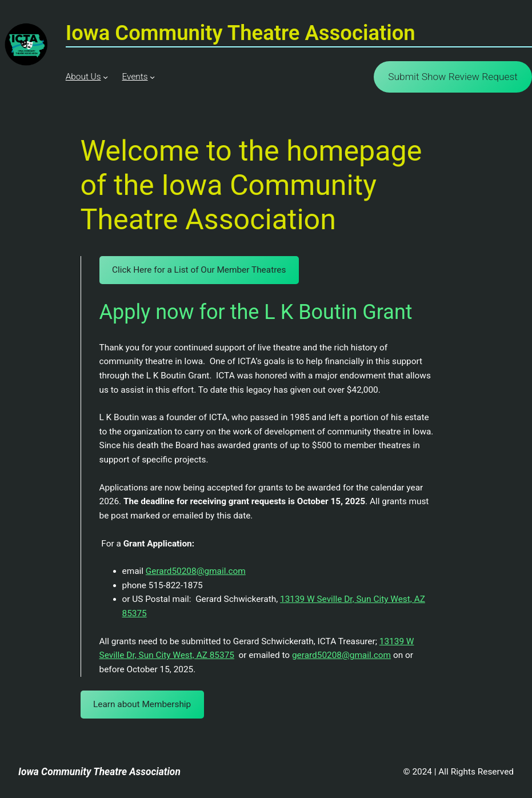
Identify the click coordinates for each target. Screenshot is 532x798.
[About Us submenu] (105, 77)
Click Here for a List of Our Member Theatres (199, 270)
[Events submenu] (152, 77)
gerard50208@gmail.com (341, 655)
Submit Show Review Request (453, 77)
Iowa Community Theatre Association (99, 772)
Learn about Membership (142, 704)
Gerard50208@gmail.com (196, 571)
